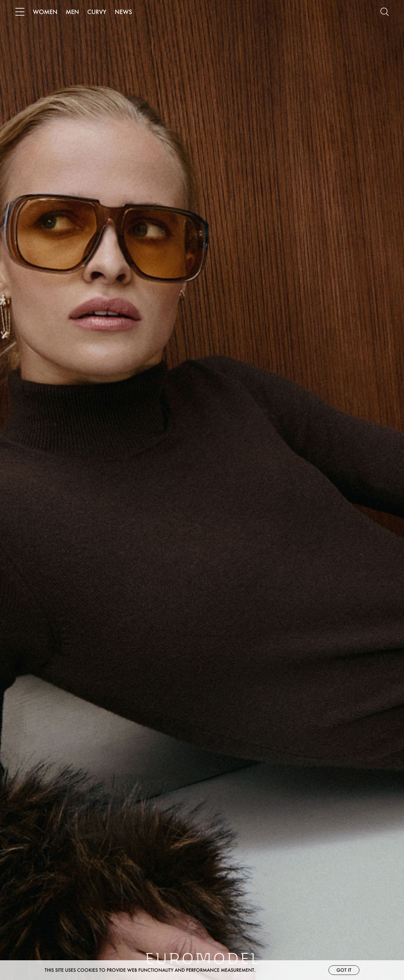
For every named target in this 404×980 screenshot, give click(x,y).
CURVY (97, 12)
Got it (344, 970)
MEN (72, 12)
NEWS (123, 12)
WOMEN (45, 12)
